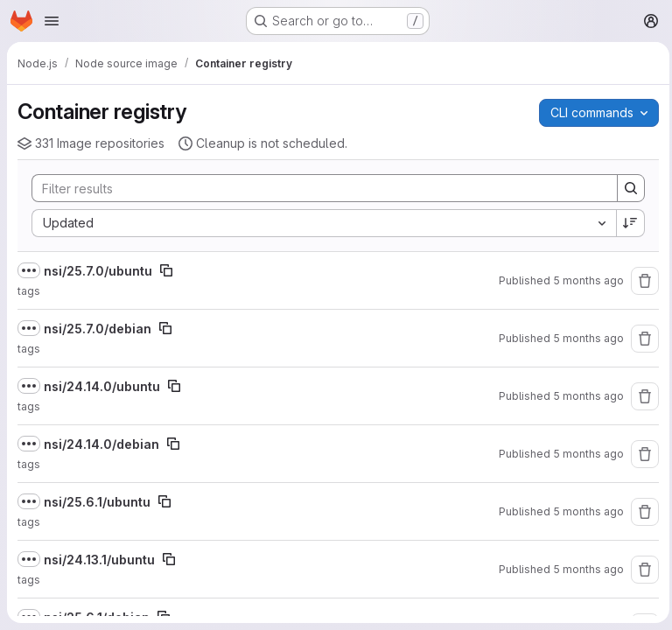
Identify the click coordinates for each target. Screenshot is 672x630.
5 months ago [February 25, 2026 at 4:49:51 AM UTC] (584, 280)
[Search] (314, 188)
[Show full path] (29, 270)
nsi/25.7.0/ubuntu (98, 271)
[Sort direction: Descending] (626, 223)
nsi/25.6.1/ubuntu (97, 502)
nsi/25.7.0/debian (98, 329)
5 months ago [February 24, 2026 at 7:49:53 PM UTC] (584, 396)
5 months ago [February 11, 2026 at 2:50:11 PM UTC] (584, 511)
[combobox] (322, 223)
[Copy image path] (166, 270)
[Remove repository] (640, 281)
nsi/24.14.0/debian (101, 444)
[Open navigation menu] (52, 21)
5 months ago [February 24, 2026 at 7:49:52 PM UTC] (584, 454)
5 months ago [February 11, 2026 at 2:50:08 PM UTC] (584, 569)
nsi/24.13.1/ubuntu (99, 560)
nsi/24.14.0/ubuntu (102, 386)
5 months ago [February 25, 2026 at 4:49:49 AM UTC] (584, 338)
